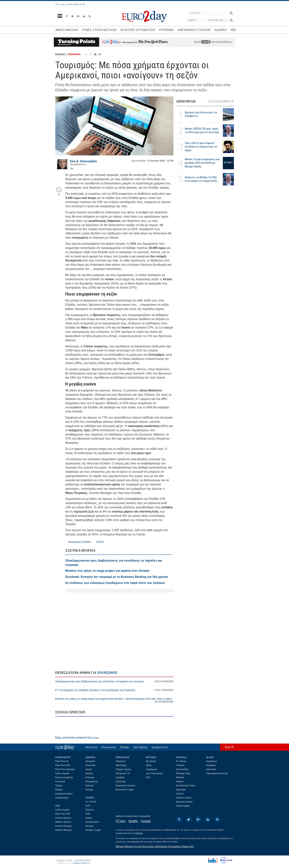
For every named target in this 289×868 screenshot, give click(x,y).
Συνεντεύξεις (182, 769)
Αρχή (228, 747)
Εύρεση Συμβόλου (64, 777)
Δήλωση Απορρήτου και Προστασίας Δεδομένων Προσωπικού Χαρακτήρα (155, 846)
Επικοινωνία (109, 747)
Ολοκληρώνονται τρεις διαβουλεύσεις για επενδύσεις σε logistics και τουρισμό (114, 681)
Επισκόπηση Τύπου (186, 786)
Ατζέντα (180, 794)
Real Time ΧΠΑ (63, 765)
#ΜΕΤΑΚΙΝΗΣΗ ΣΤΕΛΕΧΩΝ (194, 30)
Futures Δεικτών (63, 818)
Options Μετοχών (64, 830)
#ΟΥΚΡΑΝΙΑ (166, 30)
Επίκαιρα (90, 777)
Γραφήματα (152, 769)
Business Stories (184, 802)
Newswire (90, 761)
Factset (146, 821)
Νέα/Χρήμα (121, 765)
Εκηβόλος (211, 765)
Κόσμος (89, 773)
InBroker (139, 833)
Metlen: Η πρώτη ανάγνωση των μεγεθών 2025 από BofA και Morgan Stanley (202, 163)
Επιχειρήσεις (92, 782)
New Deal (211, 769)
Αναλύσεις (121, 782)
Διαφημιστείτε (160, 747)
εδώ (206, 42)
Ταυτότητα (91, 747)
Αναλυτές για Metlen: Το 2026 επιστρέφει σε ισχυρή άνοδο (201, 179)
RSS (148, 777)
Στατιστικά (60, 782)
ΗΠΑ (88, 806)
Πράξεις (59, 790)
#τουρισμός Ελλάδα (79, 542)
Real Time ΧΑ (62, 761)
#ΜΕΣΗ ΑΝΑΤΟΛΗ (67, 30)
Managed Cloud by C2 (81, 863)
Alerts (149, 765)
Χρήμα (89, 818)
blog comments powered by (77, 738)
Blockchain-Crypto (125, 790)
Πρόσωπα (121, 761)
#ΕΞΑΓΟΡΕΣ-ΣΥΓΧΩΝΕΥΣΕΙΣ (138, 30)
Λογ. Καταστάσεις (155, 773)
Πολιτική (90, 786)
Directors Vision (184, 798)
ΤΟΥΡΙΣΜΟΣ (107, 673)
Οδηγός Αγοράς (123, 769)
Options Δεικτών (63, 822)
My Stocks (151, 761)
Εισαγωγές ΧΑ (123, 773)
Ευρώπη (90, 810)
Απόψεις (180, 765)
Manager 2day (183, 773)
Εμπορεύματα (92, 822)
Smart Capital (183, 806)
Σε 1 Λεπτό (91, 802)
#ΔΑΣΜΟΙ (220, 30)
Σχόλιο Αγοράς (62, 773)
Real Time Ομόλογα (65, 769)
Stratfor (133, 821)
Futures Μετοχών (64, 826)
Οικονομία (90, 765)
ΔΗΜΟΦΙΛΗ (186, 101)
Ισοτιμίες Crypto (93, 830)
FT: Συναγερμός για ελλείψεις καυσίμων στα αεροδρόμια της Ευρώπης (114, 690)
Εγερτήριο (181, 790)
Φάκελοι (180, 777)
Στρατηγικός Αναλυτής (217, 773)
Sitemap (124, 747)
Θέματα (180, 782)
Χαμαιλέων (212, 761)
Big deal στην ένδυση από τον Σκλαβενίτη (201, 114)
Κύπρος (89, 790)
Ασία (88, 814)
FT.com (121, 821)
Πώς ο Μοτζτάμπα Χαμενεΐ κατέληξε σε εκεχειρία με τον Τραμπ (201, 147)
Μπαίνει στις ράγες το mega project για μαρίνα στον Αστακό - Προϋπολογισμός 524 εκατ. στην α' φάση (114, 700)
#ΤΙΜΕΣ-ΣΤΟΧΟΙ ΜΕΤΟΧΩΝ (99, 30)
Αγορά (89, 769)
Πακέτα (59, 786)
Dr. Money (181, 761)
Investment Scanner (126, 786)
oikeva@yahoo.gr (78, 164)
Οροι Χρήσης (140, 747)
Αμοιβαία (120, 777)
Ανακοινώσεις (62, 798)
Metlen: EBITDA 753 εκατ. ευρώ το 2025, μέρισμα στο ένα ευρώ (202, 130)
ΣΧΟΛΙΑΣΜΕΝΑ (221, 101)
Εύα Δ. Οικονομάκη (83, 161)
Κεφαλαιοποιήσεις (64, 794)
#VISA (100, 542)
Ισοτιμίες (90, 826)
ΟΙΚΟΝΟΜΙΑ (74, 54)
